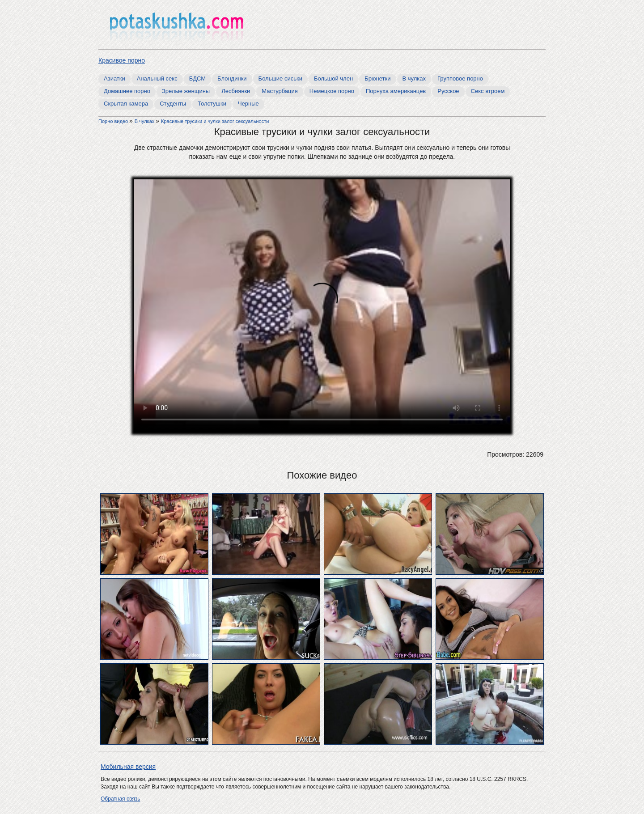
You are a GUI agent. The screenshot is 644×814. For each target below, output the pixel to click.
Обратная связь (120, 799)
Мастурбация (280, 91)
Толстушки (212, 104)
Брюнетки (377, 78)
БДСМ (197, 78)
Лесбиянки (236, 91)
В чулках (414, 78)
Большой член (333, 78)
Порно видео (114, 121)
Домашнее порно (127, 91)
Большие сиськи (280, 78)
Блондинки (232, 78)
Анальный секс (157, 78)
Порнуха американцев (396, 91)
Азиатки (114, 78)
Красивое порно (122, 60)
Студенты (173, 104)
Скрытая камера (126, 104)
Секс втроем (488, 91)
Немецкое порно (332, 91)
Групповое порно (460, 78)
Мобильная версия (128, 767)
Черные (248, 104)
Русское (448, 91)
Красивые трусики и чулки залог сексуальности (215, 121)
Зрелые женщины (186, 91)
